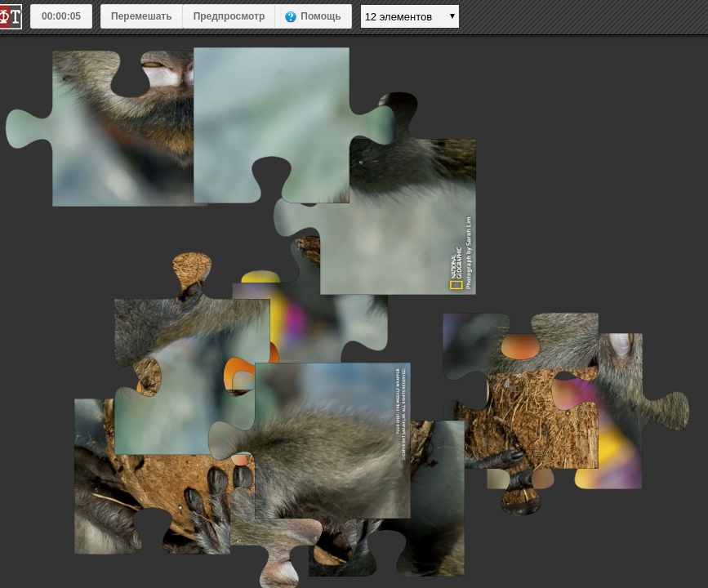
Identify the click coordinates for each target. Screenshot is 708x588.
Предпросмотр (229, 16)
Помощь (321, 16)
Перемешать (142, 16)
